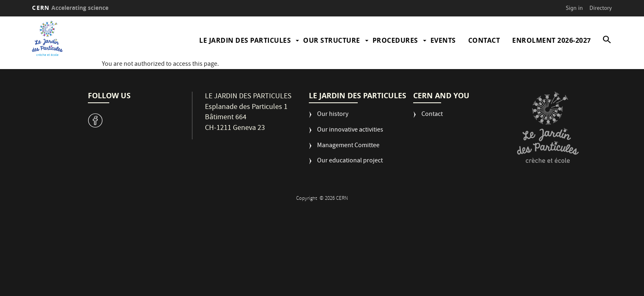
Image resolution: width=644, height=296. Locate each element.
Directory (600, 8)
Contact (484, 40)
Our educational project (350, 161)
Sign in (574, 8)
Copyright (307, 199)
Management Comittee (348, 146)
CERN (70, 8)
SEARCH (604, 40)
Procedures (395, 40)
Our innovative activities (350, 131)
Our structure (332, 40)
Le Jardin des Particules (245, 40)
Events (443, 40)
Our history (333, 115)
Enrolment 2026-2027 (552, 40)
